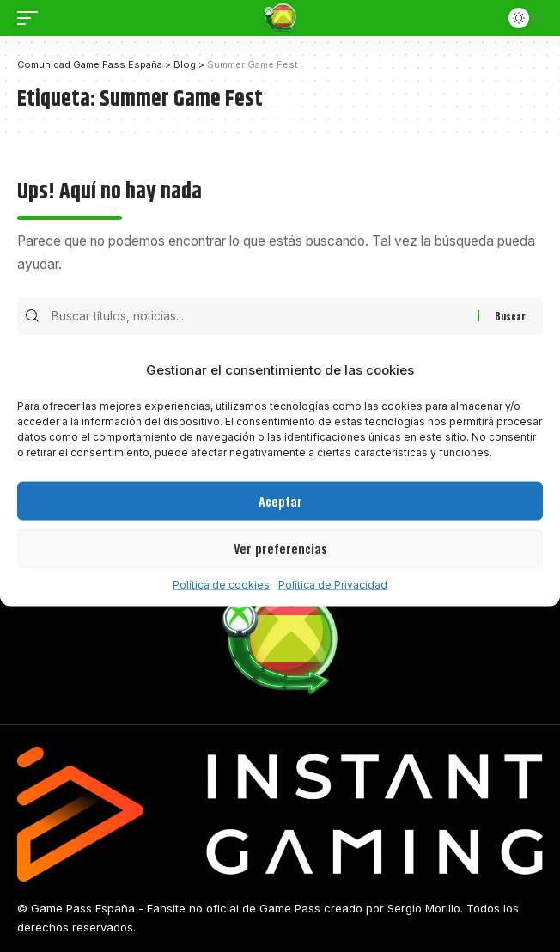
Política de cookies (221, 584)
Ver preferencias (280, 548)
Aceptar (280, 501)
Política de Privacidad (333, 584)
